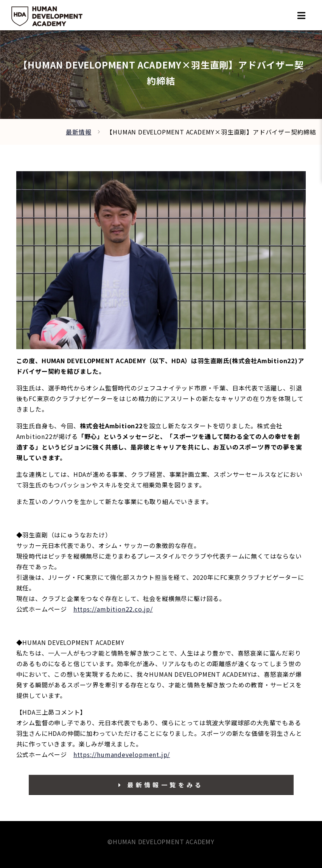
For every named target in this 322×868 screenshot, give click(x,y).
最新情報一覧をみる (161, 785)
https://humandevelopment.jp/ (122, 754)
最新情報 (79, 132)
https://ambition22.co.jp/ (113, 609)
